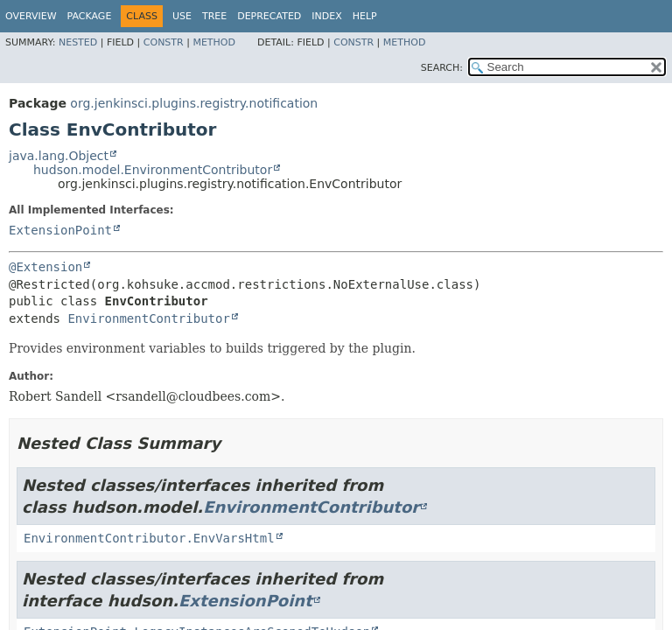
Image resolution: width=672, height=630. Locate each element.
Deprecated (269, 16)
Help (365, 16)
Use (182, 16)
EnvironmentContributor (148, 318)
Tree (214, 16)
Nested (78, 42)
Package (90, 16)
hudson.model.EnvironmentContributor (153, 170)
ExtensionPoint (60, 230)
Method (214, 42)
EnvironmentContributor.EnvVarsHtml (149, 538)
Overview (31, 16)
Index (326, 16)
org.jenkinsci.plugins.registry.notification (194, 103)
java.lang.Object (59, 156)
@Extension (45, 267)
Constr (164, 42)
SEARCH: (442, 68)
